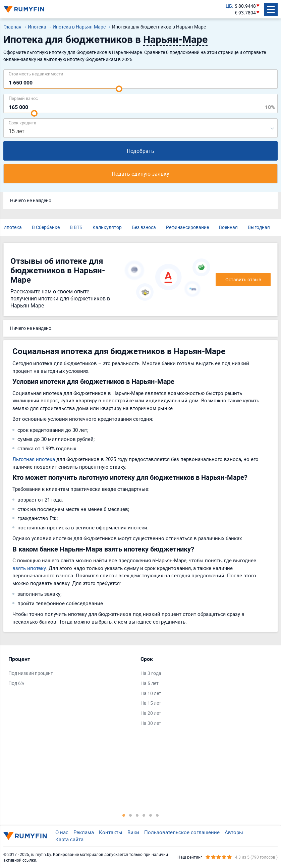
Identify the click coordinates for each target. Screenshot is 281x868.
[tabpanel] (71, 673)
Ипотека (13, 227)
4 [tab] (144, 815)
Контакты (111, 832)
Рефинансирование (187, 227)
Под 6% (16, 683)
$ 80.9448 (245, 6)
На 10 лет (151, 693)
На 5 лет (150, 683)
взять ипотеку (29, 568)
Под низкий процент (31, 673)
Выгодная (259, 227)
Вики (133, 832)
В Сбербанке (46, 227)
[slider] (119, 89)
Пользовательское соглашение (182, 832)
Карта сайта (69, 839)
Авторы (234, 832)
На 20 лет (151, 713)
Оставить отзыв (243, 279)
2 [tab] (130, 815)
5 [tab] (151, 815)
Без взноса (144, 227)
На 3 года (151, 673)
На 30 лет (151, 723)
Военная (228, 227)
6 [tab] (157, 815)
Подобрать (140, 151)
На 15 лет (151, 703)
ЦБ (229, 6)
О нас (62, 832)
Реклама (84, 832)
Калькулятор (107, 227)
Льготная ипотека (34, 459)
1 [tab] (124, 815)
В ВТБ (76, 227)
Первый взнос (23, 98)
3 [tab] (137, 815)
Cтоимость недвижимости (36, 74)
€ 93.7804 (245, 13)
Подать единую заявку (140, 174)
